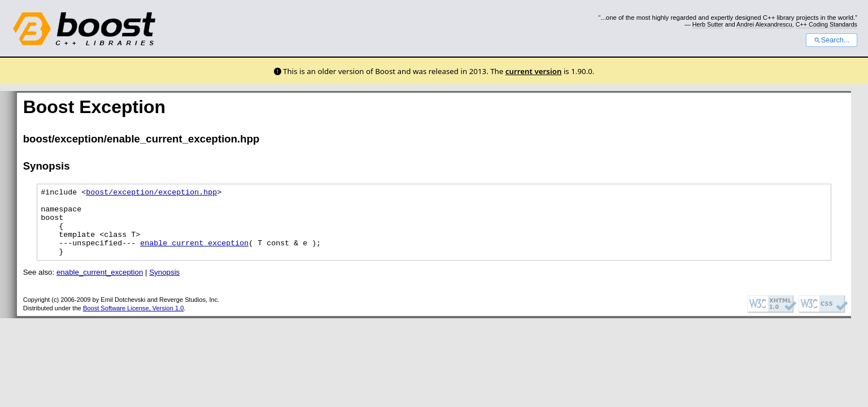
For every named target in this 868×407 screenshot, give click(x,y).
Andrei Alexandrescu (764, 24)
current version (534, 71)
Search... (832, 40)
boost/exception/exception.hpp (151, 193)
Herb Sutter (708, 24)
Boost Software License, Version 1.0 (133, 322)
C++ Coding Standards (826, 24)
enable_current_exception (194, 254)
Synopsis (164, 286)
